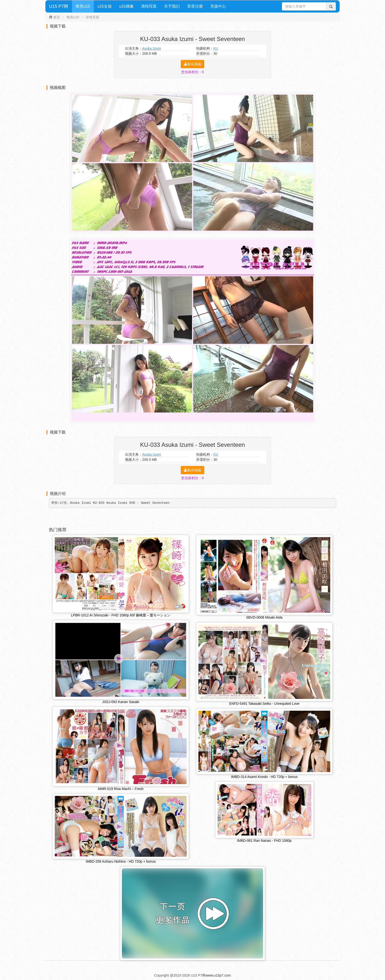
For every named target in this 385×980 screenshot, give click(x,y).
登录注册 (195, 6)
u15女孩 (105, 6)
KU (216, 48)
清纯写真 (149, 6)
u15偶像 (126, 6)
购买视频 (192, 64)
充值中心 (218, 6)
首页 (57, 17)
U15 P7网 (59, 6)
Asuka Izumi (151, 48)
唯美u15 (83, 6)
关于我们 (172, 6)
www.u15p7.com (218, 976)
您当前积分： (192, 72)
